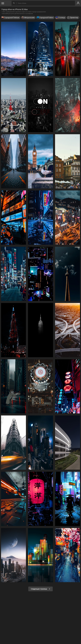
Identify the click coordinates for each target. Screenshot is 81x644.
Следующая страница (40, 589)
